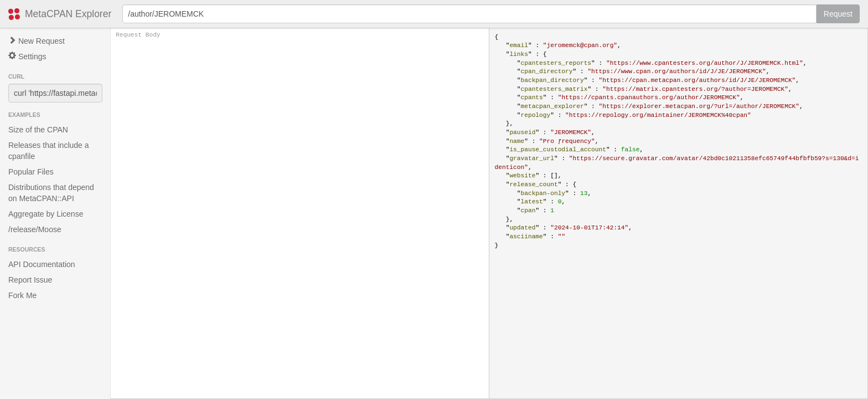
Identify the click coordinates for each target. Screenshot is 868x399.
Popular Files (31, 172)
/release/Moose (35, 229)
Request (838, 14)
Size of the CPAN (38, 130)
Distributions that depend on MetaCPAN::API (51, 193)
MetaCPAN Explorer (68, 14)
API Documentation (42, 264)
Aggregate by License (46, 214)
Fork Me (22, 295)
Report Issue (30, 280)
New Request (37, 41)
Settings (27, 56)
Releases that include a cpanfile (49, 151)
